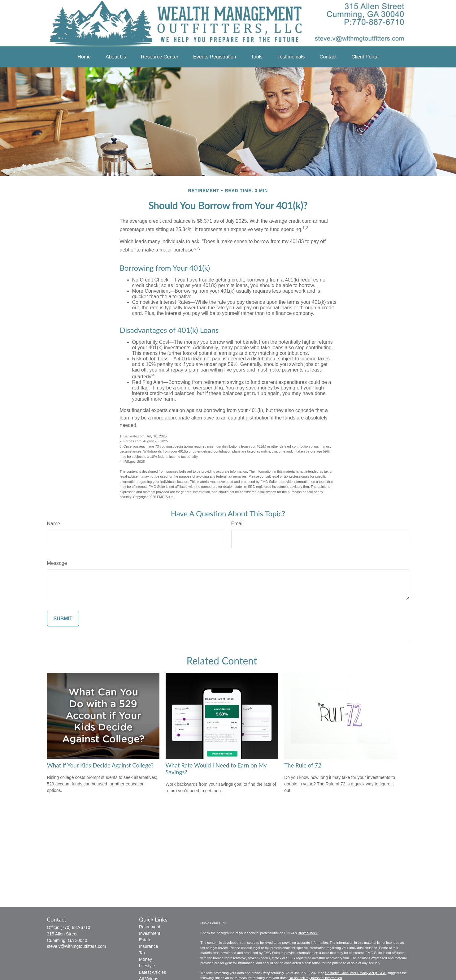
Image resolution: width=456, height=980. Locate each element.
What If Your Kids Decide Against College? (100, 765)
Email (237, 524)
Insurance (148, 946)
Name (54, 524)
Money (145, 959)
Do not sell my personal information (315, 978)
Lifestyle (147, 966)
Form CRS (218, 923)
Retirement (150, 927)
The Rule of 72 (303, 765)
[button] (84, 57)
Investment (150, 933)
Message (57, 563)
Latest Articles (152, 972)
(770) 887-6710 (76, 927)
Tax (142, 953)
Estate (145, 940)
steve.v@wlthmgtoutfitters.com (77, 946)
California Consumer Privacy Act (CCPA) (356, 973)
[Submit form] (63, 619)
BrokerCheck (308, 933)
